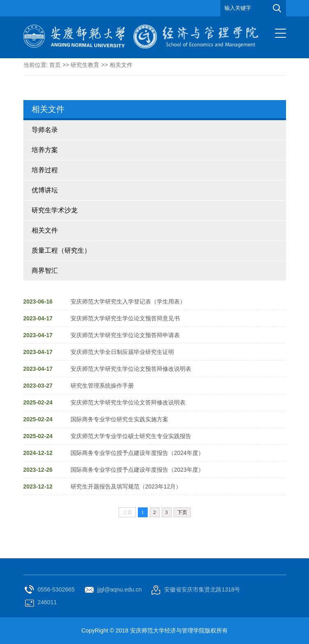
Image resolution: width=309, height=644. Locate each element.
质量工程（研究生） (61, 250)
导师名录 (45, 130)
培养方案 (45, 150)
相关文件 (121, 65)
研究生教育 (85, 65)
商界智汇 (45, 271)
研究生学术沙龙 (55, 210)
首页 (55, 65)
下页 (182, 512)
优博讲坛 (45, 190)
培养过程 (45, 170)
